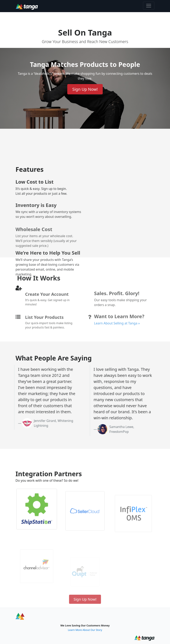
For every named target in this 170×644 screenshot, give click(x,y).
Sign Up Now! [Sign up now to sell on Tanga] (85, 89)
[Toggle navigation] (149, 6)
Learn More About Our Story (85, 630)
